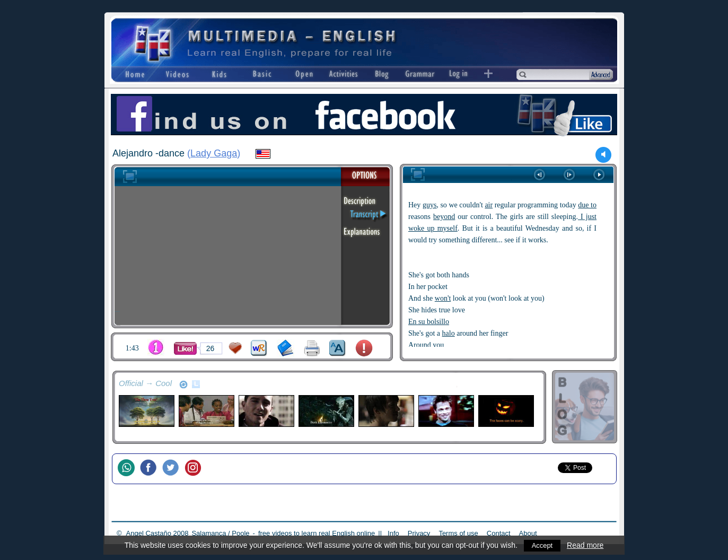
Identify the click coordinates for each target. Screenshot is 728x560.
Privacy (419, 533)
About (528, 533)
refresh (183, 384)
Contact (499, 533)
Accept (542, 545)
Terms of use (458, 533)
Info (393, 533)
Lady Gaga (214, 153)
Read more (586, 545)
